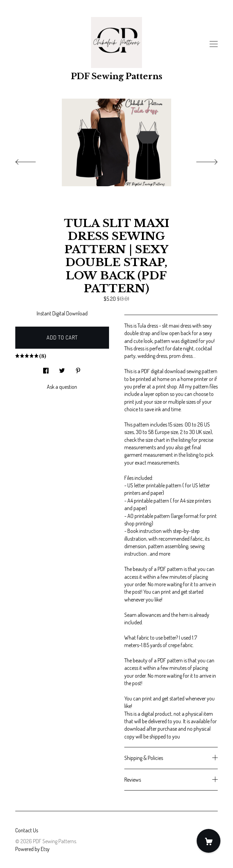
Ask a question (62, 387)
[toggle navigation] (214, 44)
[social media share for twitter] (62, 369)
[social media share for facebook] (46, 369)
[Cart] (209, 841)
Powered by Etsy (32, 849)
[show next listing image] (201, 160)
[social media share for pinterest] (78, 369)
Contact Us (27, 830)
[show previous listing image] (32, 160)
